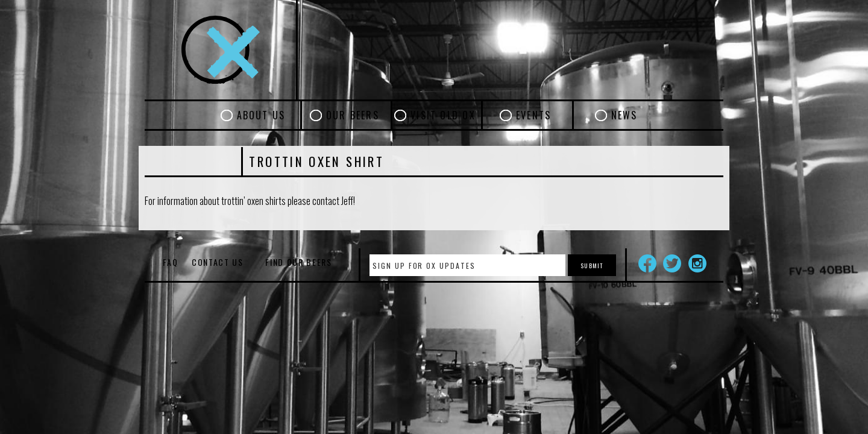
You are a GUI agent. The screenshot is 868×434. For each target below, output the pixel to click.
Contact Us (218, 262)
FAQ (170, 262)
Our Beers (353, 115)
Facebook (647, 263)
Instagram (697, 263)
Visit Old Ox (443, 115)
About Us (261, 115)
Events (533, 115)
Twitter (672, 263)
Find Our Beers (299, 262)
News (624, 115)
